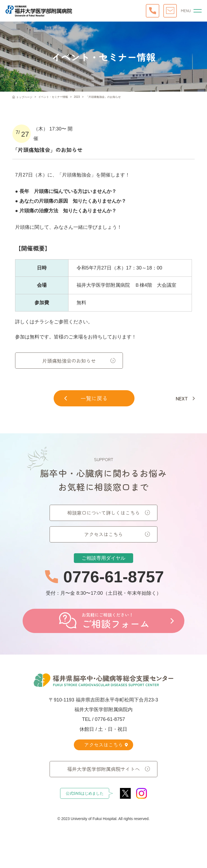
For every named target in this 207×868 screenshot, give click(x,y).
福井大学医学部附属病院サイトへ (103, 769)
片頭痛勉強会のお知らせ (69, 361)
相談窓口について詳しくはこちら (103, 521)
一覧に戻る (86, 398)
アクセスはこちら (103, 543)
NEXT (182, 398)
